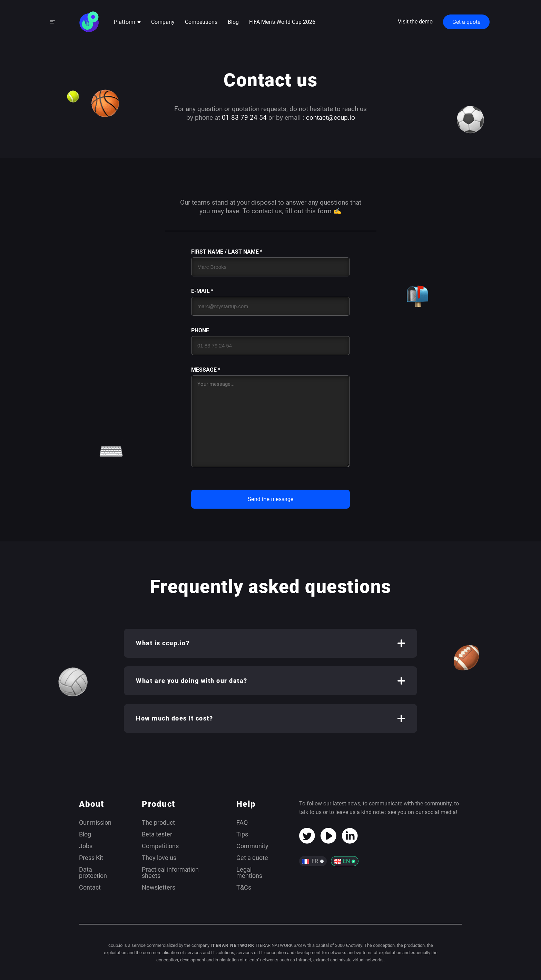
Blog (233, 22)
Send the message (270, 499)
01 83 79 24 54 (244, 117)
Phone (200, 331)
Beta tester (157, 834)
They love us (159, 858)
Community (252, 846)
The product (158, 822)
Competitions (201, 22)
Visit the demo (415, 22)
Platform (127, 22)
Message (204, 370)
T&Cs (244, 887)
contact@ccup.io (331, 117)
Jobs (86, 846)
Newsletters (159, 887)
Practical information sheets (170, 873)
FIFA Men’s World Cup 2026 (282, 22)
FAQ (242, 822)
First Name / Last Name (225, 252)
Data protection (93, 873)
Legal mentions (249, 873)
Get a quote (466, 22)
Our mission (95, 822)
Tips (242, 834)
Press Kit (91, 858)
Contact (90, 887)
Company (163, 22)
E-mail (200, 291)
